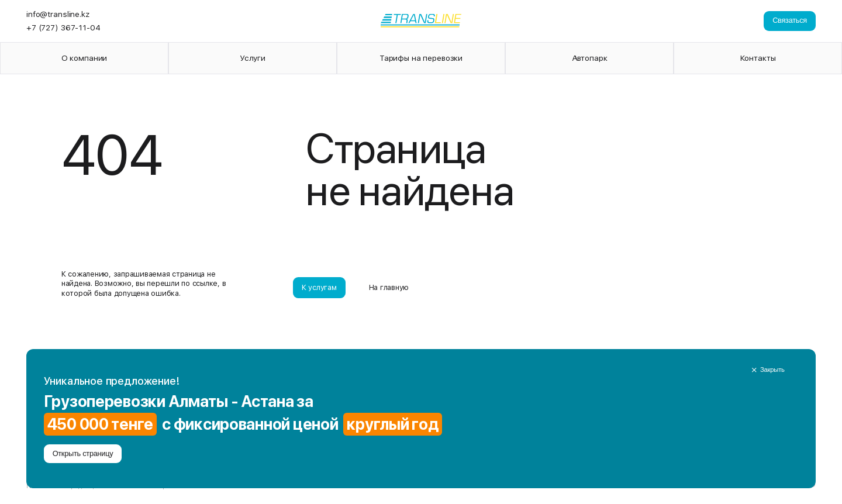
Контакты (758, 58)
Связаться (790, 20)
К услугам (319, 287)
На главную (389, 287)
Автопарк (590, 58)
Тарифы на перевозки (421, 58)
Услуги (253, 58)
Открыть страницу (83, 453)
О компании (84, 58)
